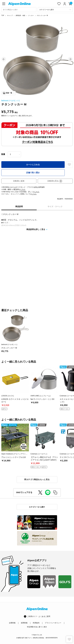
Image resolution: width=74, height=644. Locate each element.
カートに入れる (33, 165)
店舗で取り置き (33, 173)
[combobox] (19, 10)
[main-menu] (4, 4)
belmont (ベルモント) (10, 101)
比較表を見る (55, 181)
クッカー (31, 15)
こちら (23, 189)
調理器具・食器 (20, 15)
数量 (3, 154)
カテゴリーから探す (37, 507)
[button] (4, 59)
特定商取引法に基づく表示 (37, 627)
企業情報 (12, 623)
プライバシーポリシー (53, 623)
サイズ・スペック (55, 206)
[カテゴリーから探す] (55, 10)
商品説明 (19, 206)
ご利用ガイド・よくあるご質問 (39, 616)
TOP (3, 15)
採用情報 (24, 623)
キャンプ (10, 15)
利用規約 (36, 623)
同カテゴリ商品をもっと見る (37, 479)
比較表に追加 (19, 181)
